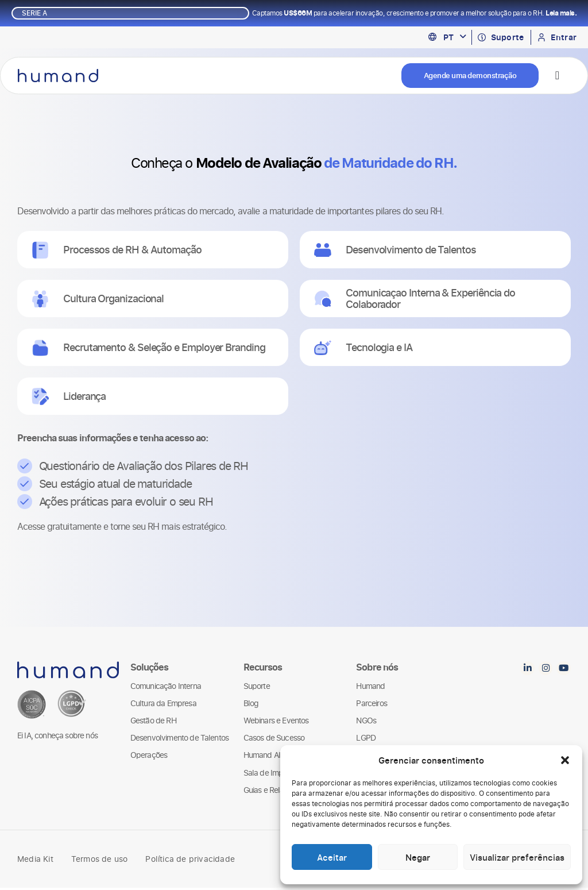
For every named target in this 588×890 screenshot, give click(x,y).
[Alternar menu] (557, 76)
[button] (565, 760)
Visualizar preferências (517, 857)
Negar (418, 857)
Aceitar (332, 857)
